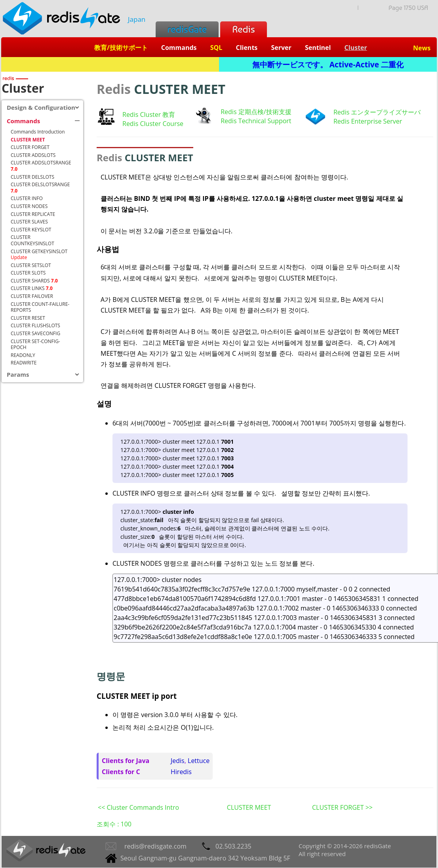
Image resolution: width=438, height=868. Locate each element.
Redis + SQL (110, 64)
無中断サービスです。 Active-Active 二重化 (328, 64)
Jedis (178, 761)
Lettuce (199, 761)
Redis (243, 29)
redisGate (187, 29)
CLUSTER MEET (249, 807)
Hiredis (181, 772)
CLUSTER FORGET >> (342, 807)
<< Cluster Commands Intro (138, 807)
